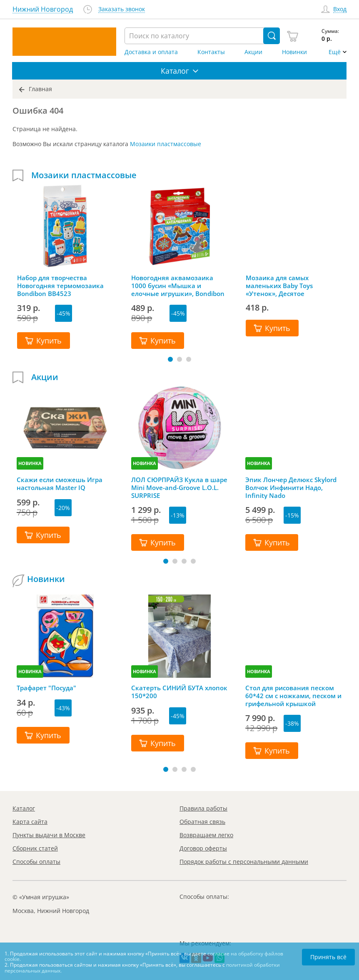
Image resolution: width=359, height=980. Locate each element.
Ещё (335, 52)
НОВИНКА (30, 463)
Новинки (294, 52)
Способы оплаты (36, 862)
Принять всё (328, 957)
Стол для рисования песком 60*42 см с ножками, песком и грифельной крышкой (293, 696)
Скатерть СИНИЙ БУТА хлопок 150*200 (179, 692)
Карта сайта (30, 822)
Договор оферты (203, 848)
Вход (340, 9)
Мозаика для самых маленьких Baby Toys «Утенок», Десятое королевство (279, 286)
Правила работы (203, 808)
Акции (253, 52)
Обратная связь (202, 822)
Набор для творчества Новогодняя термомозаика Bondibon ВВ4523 (60, 286)
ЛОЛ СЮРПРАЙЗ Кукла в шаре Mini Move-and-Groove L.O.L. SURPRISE (179, 488)
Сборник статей (35, 848)
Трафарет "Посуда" (46, 688)
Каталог (24, 808)
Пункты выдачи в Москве (49, 835)
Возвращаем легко (206, 835)
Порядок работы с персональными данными (244, 862)
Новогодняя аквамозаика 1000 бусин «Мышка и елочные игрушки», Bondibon (178, 286)
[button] (170, 359)
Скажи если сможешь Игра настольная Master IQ (60, 484)
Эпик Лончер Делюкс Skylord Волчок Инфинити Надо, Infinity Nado (291, 488)
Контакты (211, 52)
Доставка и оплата (151, 52)
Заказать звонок (122, 9)
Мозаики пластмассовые (166, 144)
